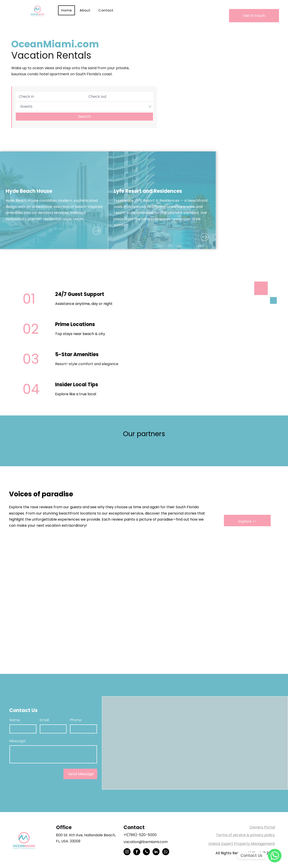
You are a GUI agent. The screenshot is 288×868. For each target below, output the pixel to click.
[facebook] (137, 852)
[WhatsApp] (275, 856)
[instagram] (127, 852)
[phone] (146, 852)
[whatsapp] (166, 852)
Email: (45, 720)
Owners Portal (262, 827)
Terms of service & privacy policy (245, 835)
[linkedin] (156, 852)
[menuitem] (67, 10)
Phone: (76, 720)
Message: (18, 741)
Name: (15, 720)
